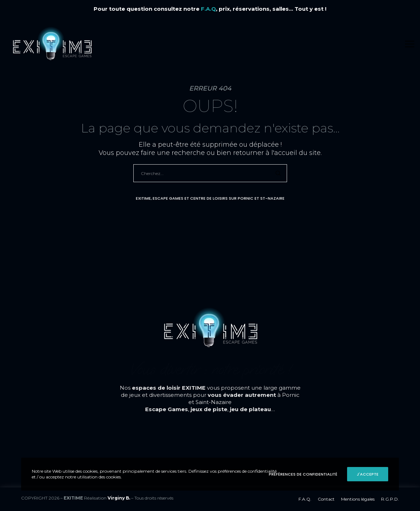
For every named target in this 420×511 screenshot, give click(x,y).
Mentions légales (358, 499)
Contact (326, 499)
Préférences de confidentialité (303, 474)
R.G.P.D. (390, 499)
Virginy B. (119, 498)
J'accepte (368, 474)
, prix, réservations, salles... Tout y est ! (264, 9)
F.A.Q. (305, 499)
